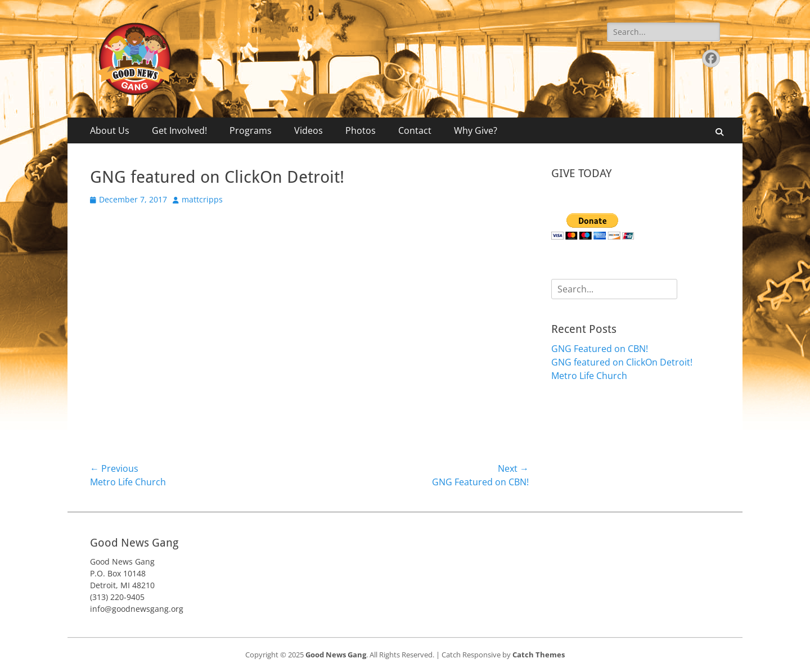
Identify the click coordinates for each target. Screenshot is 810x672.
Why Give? (476, 130)
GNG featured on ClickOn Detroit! (622, 362)
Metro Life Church (589, 376)
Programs (251, 130)
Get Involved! (179, 130)
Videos (309, 130)
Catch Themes (539, 655)
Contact (415, 130)
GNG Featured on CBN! (600, 349)
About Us (110, 130)
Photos (361, 130)
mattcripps (202, 199)
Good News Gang (336, 655)
